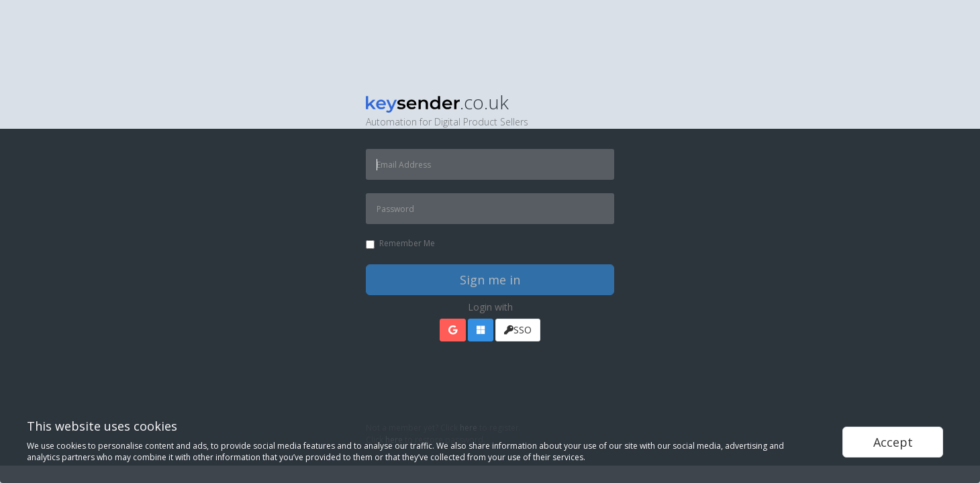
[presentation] (468, 388)
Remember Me (400, 243)
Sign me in (490, 280)
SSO (518, 330)
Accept (893, 442)
